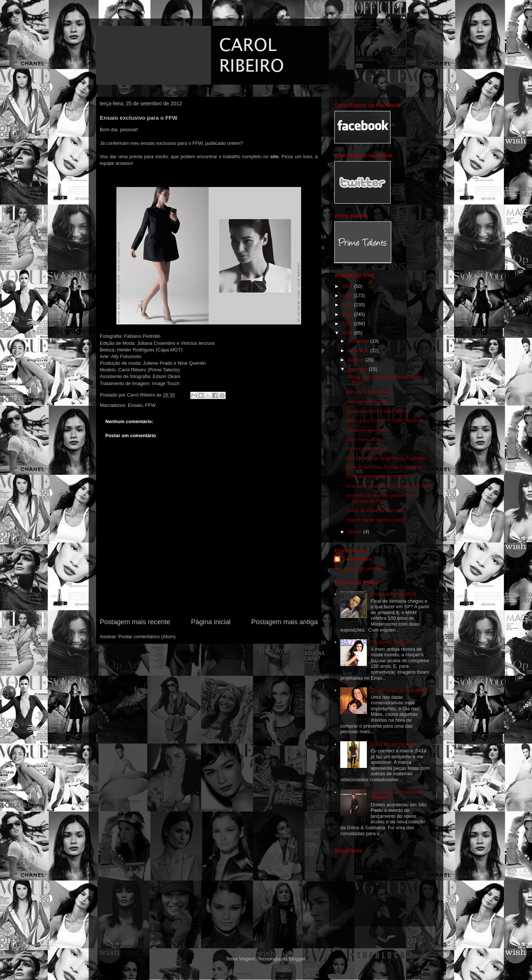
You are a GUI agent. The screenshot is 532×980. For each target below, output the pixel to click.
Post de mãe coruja (367, 402)
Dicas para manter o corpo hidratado (385, 420)
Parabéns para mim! (368, 430)
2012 (348, 333)
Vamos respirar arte (367, 448)
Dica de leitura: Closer (370, 392)
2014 (348, 314)
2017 (348, 286)
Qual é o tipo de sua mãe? (399, 690)
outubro (357, 360)
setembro (358, 369)
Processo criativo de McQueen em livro (388, 486)
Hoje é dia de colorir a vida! (375, 520)
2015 (348, 305)
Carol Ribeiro (357, 559)
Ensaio (135, 405)
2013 (348, 324)
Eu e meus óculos (365, 439)
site (274, 156)
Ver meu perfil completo (360, 569)
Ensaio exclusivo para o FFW (377, 411)
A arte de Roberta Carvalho (375, 511)
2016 (348, 295)
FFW (150, 405)
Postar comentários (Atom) (147, 637)
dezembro (359, 341)
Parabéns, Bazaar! (391, 642)
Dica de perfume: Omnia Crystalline (384, 467)
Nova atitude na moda (394, 744)
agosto (356, 532)
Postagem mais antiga (284, 622)
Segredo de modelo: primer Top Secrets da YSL (380, 498)
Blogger (297, 959)
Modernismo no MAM (393, 594)
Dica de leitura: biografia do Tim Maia (386, 458)
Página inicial (211, 622)
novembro (359, 351)
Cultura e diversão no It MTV (377, 477)
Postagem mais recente (135, 622)
